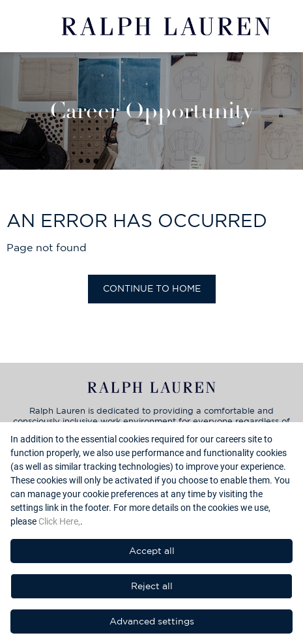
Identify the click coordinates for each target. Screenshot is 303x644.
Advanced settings (152, 621)
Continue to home (152, 288)
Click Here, (59, 521)
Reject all (152, 586)
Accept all (152, 551)
